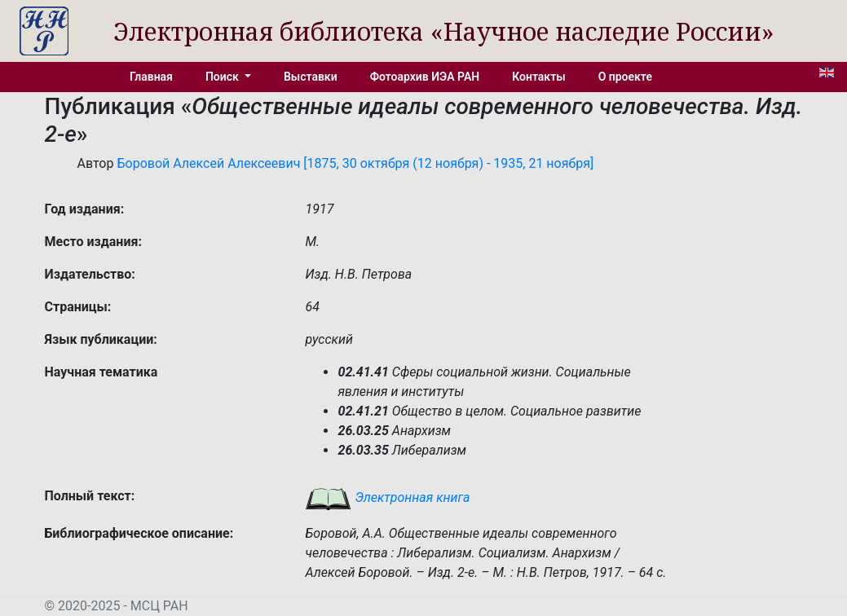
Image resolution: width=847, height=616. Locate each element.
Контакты (538, 77)
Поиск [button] (223, 77)
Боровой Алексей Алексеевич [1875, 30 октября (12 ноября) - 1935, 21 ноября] (355, 163)
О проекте (625, 77)
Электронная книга (387, 497)
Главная (151, 77)
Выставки (311, 77)
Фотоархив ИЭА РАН (425, 77)
